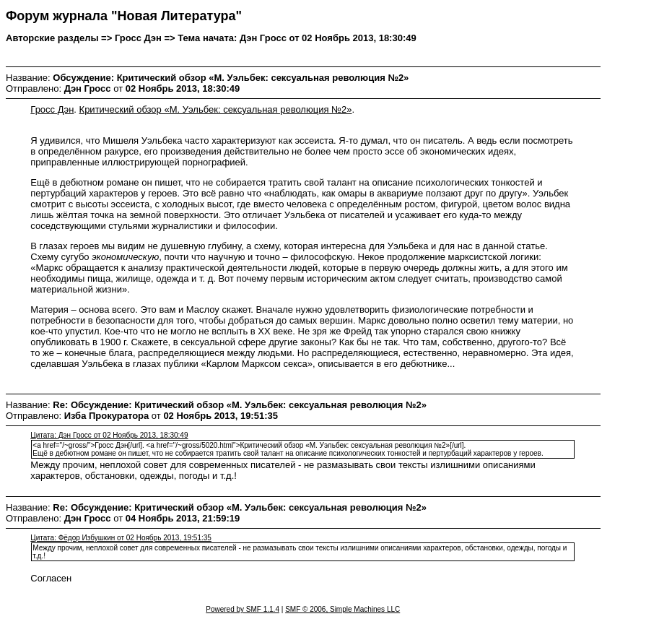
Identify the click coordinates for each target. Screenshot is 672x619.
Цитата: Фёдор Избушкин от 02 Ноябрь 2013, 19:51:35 (121, 538)
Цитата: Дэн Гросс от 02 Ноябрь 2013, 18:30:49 (109, 435)
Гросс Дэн (52, 109)
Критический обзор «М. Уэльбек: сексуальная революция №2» (216, 109)
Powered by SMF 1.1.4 (243, 609)
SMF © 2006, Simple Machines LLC (342, 609)
